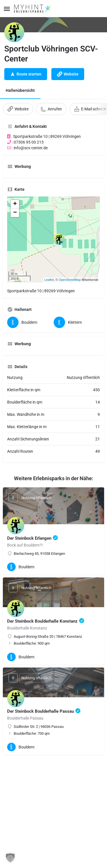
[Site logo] (34, 9)
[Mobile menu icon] (7, 9)
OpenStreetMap (70, 280)
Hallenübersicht (20, 90)
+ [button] (15, 204)
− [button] (15, 213)
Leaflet (49, 280)
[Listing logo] (14, 32)
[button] (10, 858)
